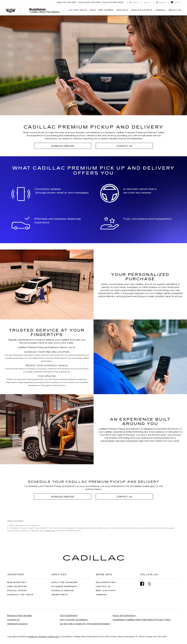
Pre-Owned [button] (106, 10)
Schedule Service (63, 146)
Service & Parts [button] (142, 10)
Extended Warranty (65, 587)
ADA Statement (69, 616)
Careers (101, 595)
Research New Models (19, 616)
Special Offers (17, 591)
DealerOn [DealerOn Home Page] (33, 637)
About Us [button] (175, 10)
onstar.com (50, 531)
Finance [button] (160, 10)
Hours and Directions (124, 616)
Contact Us (124, 146)
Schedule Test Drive (20, 595)
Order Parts (60, 595)
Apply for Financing (65, 582)
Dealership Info (106, 582)
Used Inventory (17, 587)
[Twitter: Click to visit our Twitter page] (151, 584)
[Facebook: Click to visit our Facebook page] (144, 584)
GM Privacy (54, 637)
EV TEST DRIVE (78, 10)
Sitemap (43, 637)
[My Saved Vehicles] (175, 3)
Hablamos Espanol (17, 624)
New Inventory (17, 582)
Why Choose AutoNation (74, 620)
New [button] (93, 10)
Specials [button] (122, 10)
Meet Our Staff (106, 591)
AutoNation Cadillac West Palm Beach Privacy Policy (142, 620)
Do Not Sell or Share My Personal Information (85, 624)
